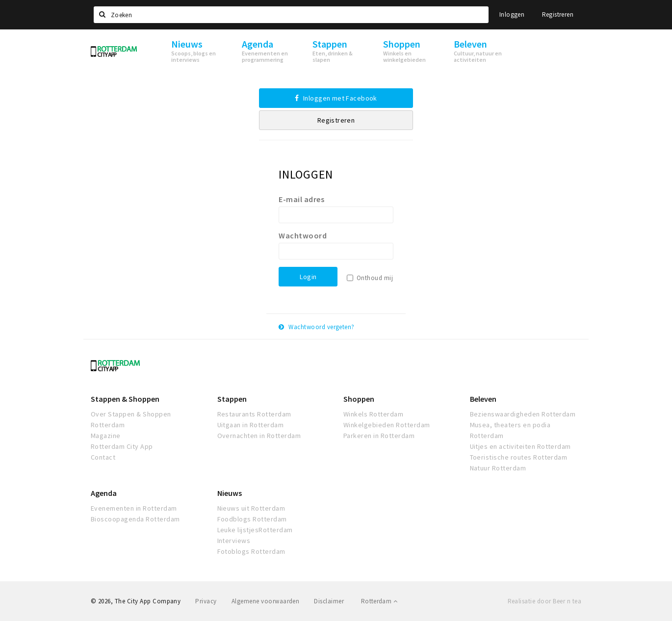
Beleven (483, 399)
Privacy (206, 601)
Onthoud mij (375, 278)
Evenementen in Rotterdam (134, 508)
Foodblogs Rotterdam (252, 519)
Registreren (558, 14)
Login (308, 277)
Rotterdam (379, 601)
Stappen (232, 399)
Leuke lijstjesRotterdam (255, 530)
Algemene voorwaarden (266, 601)
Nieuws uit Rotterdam (251, 508)
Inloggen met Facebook (336, 98)
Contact (103, 457)
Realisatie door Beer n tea (544, 601)
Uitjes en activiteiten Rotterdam (520, 446)
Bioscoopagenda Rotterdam (135, 519)
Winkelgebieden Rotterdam (387, 425)
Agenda (104, 493)
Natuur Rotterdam (498, 468)
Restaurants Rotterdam (254, 414)
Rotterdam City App (122, 446)
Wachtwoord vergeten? (317, 327)
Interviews (234, 541)
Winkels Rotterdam (373, 414)
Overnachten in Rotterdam (259, 436)
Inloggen (512, 14)
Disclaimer (329, 601)
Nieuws (230, 493)
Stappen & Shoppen (125, 399)
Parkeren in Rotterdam (379, 436)
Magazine (106, 436)
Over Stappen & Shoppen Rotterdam (131, 419)
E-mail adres (301, 199)
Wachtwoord (303, 235)
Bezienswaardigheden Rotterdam (523, 414)
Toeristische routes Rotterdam (519, 457)
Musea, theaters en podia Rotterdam (510, 430)
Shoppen (359, 399)
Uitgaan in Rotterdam (251, 425)
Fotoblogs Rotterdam (251, 551)
